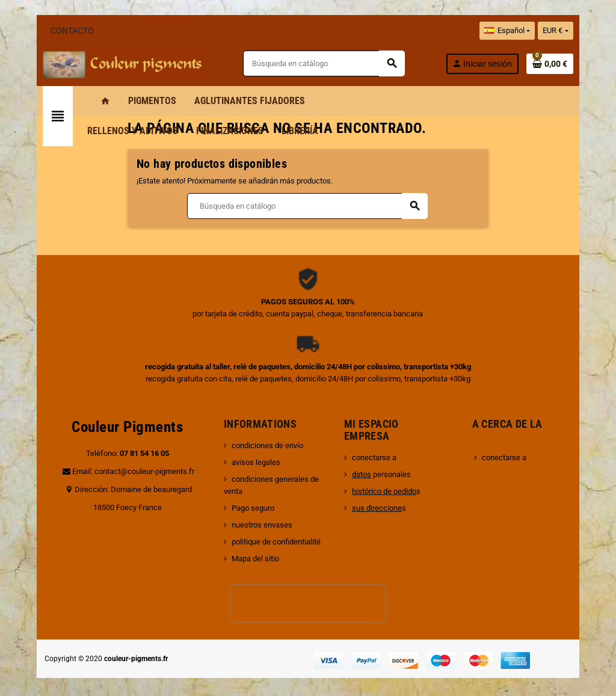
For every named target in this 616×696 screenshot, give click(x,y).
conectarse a (376, 457)
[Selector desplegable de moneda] (573, 31)
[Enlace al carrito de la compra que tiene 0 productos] (567, 64)
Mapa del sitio (249, 547)
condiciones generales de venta (279, 479)
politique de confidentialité (270, 530)
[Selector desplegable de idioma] (525, 31)
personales (383, 474)
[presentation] (308, 591)
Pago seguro (247, 496)
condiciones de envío (261, 445)
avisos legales (250, 462)
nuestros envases (256, 513)
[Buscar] (329, 63)
